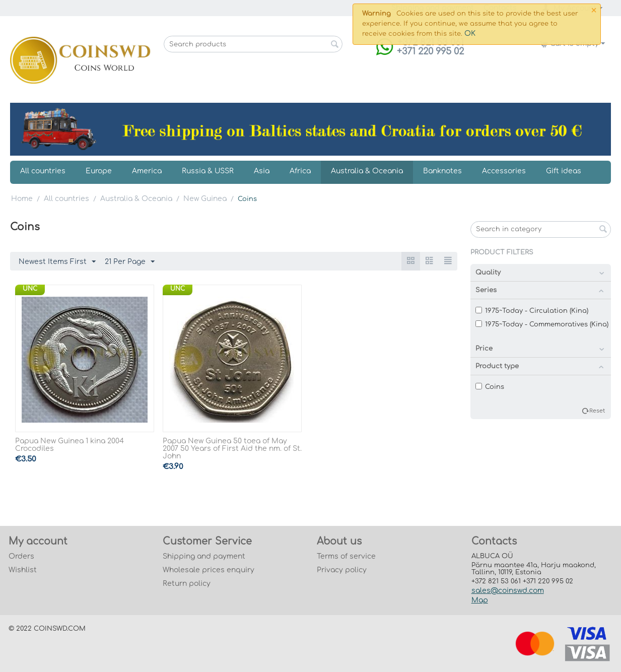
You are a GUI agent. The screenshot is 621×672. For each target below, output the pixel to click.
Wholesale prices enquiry (209, 570)
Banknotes (442, 171)
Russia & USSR (208, 171)
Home (22, 199)
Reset (597, 411)
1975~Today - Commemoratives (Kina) (542, 324)
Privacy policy (342, 570)
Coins (490, 387)
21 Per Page (130, 262)
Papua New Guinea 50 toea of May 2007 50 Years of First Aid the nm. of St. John (232, 449)
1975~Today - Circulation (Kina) (532, 311)
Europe (99, 171)
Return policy (187, 584)
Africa (300, 171)
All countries (43, 171)
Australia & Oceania (367, 171)
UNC (30, 289)
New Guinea (205, 199)
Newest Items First (57, 262)
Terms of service (346, 556)
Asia (262, 171)
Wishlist (23, 570)
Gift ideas (564, 171)
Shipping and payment (204, 556)
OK (470, 33)
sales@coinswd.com (508, 591)
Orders (21, 556)
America (147, 171)
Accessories (504, 171)
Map (480, 600)
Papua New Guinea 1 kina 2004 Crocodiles (70, 445)
